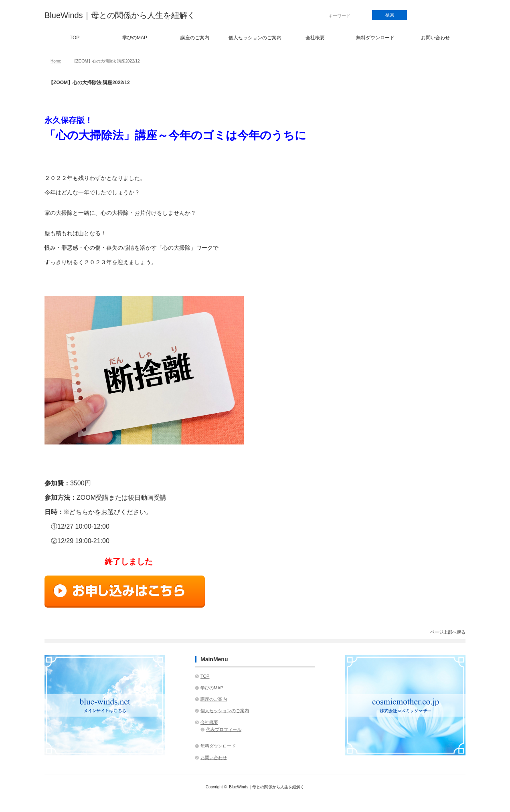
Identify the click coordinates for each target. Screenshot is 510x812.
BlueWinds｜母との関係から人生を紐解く (120, 15)
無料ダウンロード (375, 38)
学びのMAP (135, 38)
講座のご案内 (195, 38)
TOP (75, 38)
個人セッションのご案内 (255, 38)
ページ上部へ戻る (448, 632)
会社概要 (315, 38)
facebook (424, 15)
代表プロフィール (224, 729)
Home (56, 61)
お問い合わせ (435, 38)
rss (452, 15)
